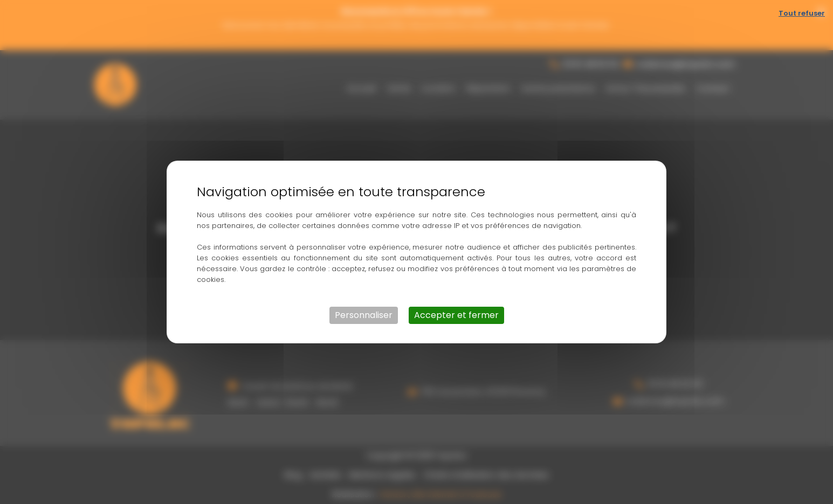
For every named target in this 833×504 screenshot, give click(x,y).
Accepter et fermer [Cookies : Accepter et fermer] (456, 315)
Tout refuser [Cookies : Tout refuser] (802, 13)
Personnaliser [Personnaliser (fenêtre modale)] (364, 315)
